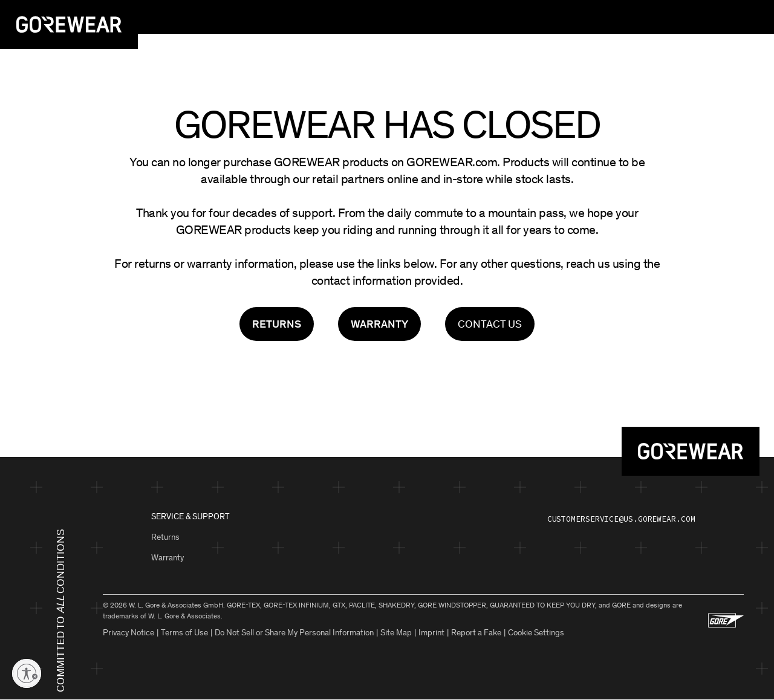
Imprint (431, 633)
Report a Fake (476, 633)
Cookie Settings (536, 633)
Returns (165, 537)
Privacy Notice (128, 633)
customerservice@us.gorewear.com (621, 519)
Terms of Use (184, 633)
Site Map (396, 633)
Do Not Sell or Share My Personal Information (294, 633)
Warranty (167, 558)
